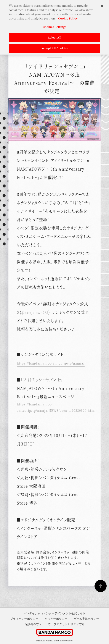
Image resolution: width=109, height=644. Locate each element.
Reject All (54, 36)
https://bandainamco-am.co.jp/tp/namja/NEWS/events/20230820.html (56, 407)
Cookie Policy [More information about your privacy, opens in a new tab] (68, 17)
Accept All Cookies (54, 46)
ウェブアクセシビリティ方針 (66, 624)
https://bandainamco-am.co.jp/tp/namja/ (51, 363)
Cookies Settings (55, 25)
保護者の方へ (33, 624)
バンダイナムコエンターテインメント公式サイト (54, 613)
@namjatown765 (35, 312)
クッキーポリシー (56, 619)
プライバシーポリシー (24, 619)
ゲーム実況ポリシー (86, 619)
